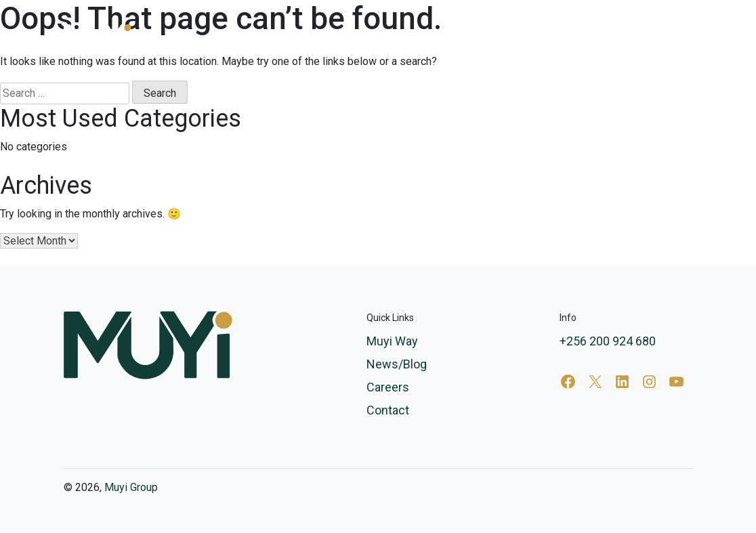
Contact (674, 38)
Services (400, 38)
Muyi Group (131, 487)
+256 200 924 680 (608, 341)
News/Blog (551, 38)
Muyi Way (481, 38)
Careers (617, 38)
